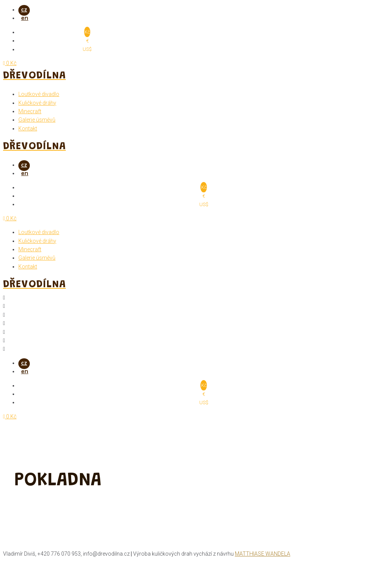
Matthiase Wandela (263, 554)
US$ (87, 50)
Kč (87, 32)
